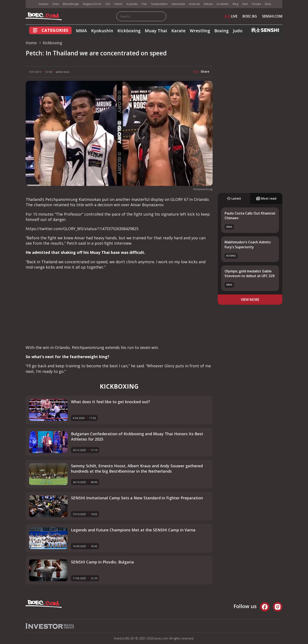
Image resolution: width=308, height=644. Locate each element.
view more (250, 300)
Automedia (178, 4)
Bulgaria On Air (92, 4)
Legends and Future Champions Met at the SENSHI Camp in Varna (133, 530)
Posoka (256, 4)
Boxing (221, 31)
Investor (44, 4)
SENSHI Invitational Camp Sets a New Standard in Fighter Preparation (137, 498)
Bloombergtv (71, 4)
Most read (266, 198)
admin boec (63, 72)
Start (245, 4)
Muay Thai (156, 31)
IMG (31, 4)
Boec (268, 4)
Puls (144, 4)
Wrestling (200, 31)
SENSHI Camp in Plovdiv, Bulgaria (102, 562)
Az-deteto (223, 4)
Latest (234, 198)
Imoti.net (194, 4)
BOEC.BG (250, 16)
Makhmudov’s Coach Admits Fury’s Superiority (248, 244)
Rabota (208, 4)
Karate (178, 31)
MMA (81, 31)
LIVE (231, 16)
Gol (108, 4)
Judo (238, 31)
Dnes (56, 4)
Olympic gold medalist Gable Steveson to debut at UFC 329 (250, 273)
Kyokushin (102, 31)
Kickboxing (129, 31)
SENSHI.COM (272, 16)
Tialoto (118, 4)
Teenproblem (159, 4)
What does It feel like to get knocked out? (111, 402)
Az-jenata (132, 4)
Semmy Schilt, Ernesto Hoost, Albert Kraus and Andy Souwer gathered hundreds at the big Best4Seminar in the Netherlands (137, 468)
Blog (235, 4)
